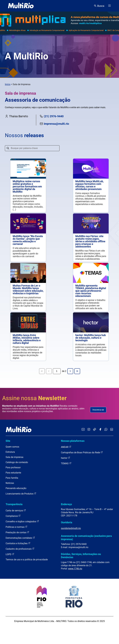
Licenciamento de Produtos (21, 494)
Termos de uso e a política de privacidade (27, 560)
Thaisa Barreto (16, 116)
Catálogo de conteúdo (17, 462)
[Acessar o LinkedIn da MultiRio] (112, 430)
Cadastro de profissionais (20, 549)
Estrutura (10, 452)
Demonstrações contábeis (20, 538)
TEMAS (66, 463)
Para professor (13, 467)
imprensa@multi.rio (54, 124)
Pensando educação (16, 488)
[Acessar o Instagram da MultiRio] (89, 430)
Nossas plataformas (73, 441)
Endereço (66, 504)
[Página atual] (57, 371)
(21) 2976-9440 (52, 116)
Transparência (14, 504)
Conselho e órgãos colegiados (22, 521)
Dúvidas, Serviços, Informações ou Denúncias (81, 556)
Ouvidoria (67, 522)
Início (8, 84)
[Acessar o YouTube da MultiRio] (83, 430)
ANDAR (66, 447)
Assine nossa (34, 398)
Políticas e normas (16, 527)
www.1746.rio (75, 569)
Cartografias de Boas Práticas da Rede (82, 452)
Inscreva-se (98, 410)
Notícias (10, 483)
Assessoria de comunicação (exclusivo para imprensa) (86, 537)
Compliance (13, 516)
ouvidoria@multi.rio (71, 528)
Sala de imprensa (14, 457)
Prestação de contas (17, 532)
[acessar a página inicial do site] (21, 6)
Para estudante (13, 473)
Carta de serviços (16, 510)
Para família (12, 478)
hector (66, 458)
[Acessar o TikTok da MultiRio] (95, 430)
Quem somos (12, 447)
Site (8, 441)
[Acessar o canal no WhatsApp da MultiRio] (106, 430)
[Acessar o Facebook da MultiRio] (100, 430)
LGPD (10, 554)
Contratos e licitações (18, 543)
